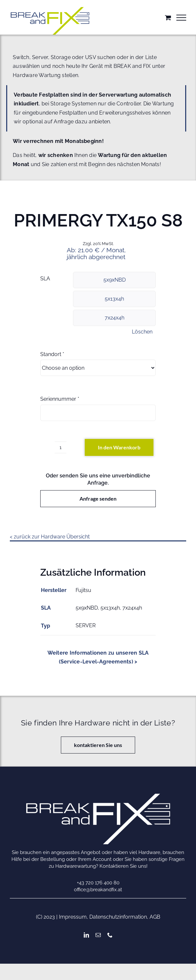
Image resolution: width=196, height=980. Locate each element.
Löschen (142, 332)
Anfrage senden (98, 498)
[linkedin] (86, 935)
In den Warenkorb (119, 447)
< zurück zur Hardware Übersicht (50, 537)
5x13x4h (114, 299)
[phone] (110, 935)
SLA (45, 279)
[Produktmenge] (61, 447)
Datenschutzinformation (118, 917)
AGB (155, 917)
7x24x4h (115, 318)
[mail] (98, 935)
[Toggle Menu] (181, 18)
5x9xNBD (115, 280)
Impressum (73, 917)
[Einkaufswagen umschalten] (168, 17)
